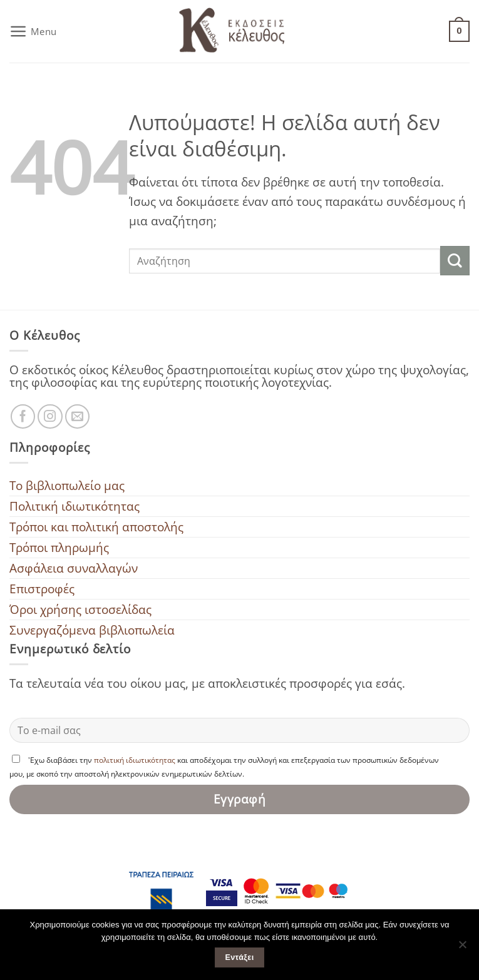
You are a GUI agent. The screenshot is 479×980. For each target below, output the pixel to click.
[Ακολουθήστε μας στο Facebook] (23, 417)
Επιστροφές (42, 589)
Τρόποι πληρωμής (59, 547)
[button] (33, 31)
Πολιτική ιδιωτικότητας (75, 506)
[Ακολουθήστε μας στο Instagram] (50, 417)
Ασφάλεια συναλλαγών (74, 568)
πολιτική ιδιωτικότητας (135, 760)
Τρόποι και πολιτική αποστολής (96, 527)
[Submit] (455, 261)
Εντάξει (239, 957)
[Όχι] (462, 948)
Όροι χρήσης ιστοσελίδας (80, 609)
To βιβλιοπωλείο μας (67, 485)
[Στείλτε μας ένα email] (78, 417)
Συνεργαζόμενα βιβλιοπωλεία (92, 630)
